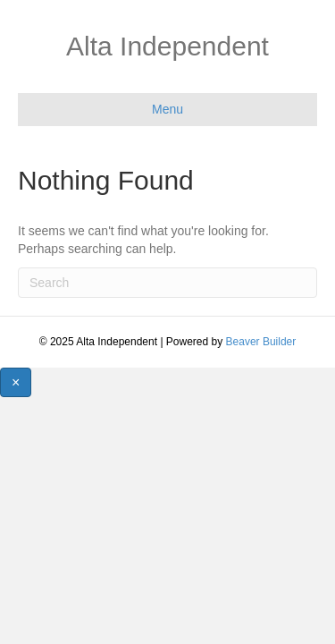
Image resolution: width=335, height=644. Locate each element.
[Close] (16, 382)
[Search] (167, 283)
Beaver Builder (261, 342)
